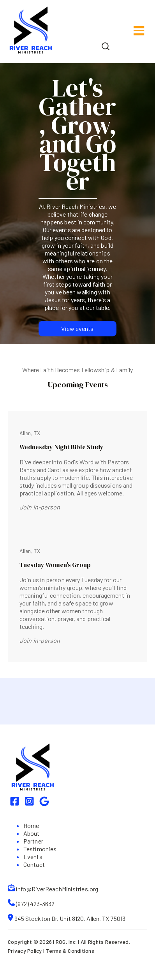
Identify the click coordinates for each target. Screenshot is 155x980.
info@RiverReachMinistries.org (57, 889)
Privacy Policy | (27, 951)
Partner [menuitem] (33, 841)
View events (77, 328)
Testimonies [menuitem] (40, 849)
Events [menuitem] (33, 857)
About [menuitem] (32, 833)
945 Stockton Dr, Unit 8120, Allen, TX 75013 (70, 918)
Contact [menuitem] (34, 864)
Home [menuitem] (31, 825)
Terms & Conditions (70, 951)
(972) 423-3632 (35, 904)
